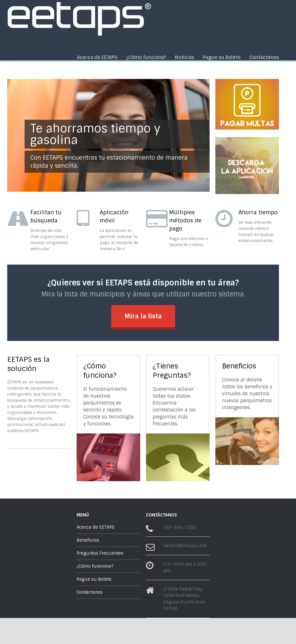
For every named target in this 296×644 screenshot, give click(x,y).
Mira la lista (143, 316)
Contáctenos (264, 58)
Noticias (185, 58)
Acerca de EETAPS (97, 58)
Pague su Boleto (222, 58)
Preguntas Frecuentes (100, 553)
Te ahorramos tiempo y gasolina (95, 134)
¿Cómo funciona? (146, 58)
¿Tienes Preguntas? (172, 371)
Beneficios (239, 366)
